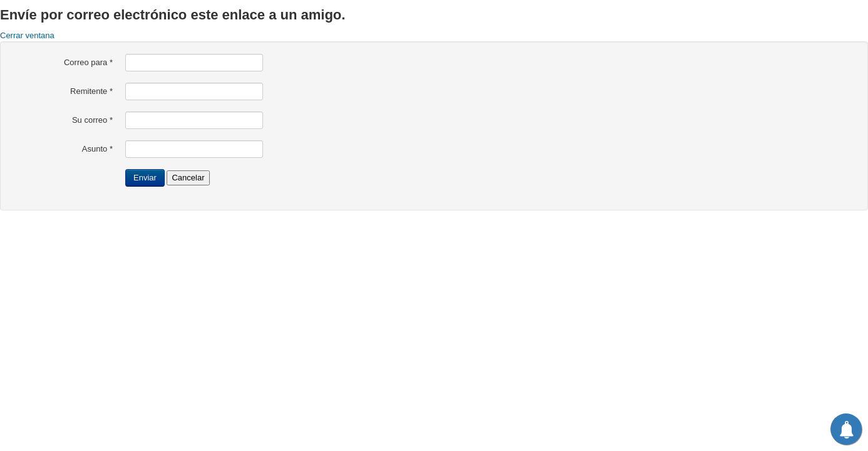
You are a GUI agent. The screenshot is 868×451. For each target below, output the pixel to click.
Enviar (145, 178)
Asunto (97, 149)
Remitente (91, 91)
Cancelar (188, 178)
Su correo (92, 120)
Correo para (88, 62)
